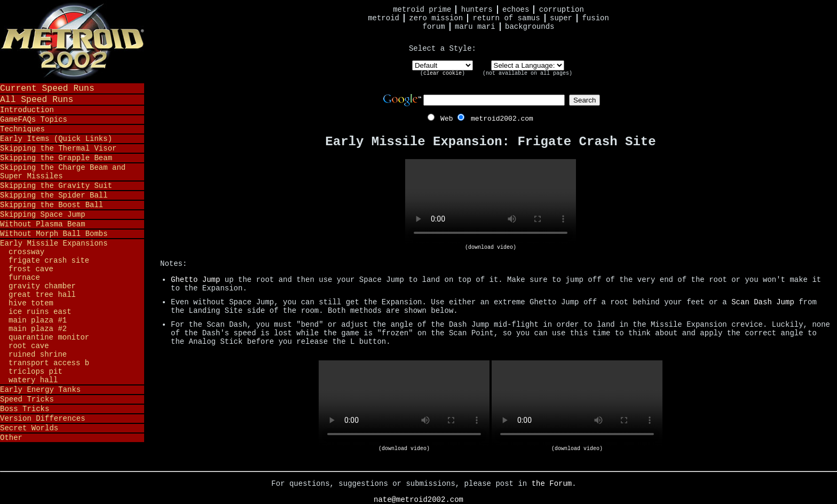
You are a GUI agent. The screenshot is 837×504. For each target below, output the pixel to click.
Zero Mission (436, 18)
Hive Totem (31, 303)
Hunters (477, 10)
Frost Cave (31, 269)
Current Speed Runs (47, 88)
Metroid (384, 18)
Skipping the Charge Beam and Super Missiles (63, 172)
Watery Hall (33, 380)
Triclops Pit (35, 372)
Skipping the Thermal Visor (58, 148)
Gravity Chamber (42, 286)
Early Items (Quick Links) (56, 139)
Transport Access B (49, 363)
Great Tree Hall (42, 295)
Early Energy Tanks (40, 390)
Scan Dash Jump (763, 302)
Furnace (24, 278)
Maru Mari (475, 27)
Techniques (22, 129)
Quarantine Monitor (49, 337)
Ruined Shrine (38, 355)
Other (11, 438)
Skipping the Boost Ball (52, 205)
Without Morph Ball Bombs (54, 234)
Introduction (27, 110)
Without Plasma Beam (43, 224)
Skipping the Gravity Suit (56, 186)
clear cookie (443, 73)
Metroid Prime (422, 10)
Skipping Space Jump (43, 215)
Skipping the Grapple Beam (56, 158)
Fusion (595, 18)
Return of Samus (507, 18)
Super (561, 18)
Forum (434, 27)
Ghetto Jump (195, 280)
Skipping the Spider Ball (54, 195)
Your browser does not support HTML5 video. (491, 202)
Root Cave (29, 346)
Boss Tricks (25, 409)
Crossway (26, 252)
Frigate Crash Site (49, 261)
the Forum (552, 484)
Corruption (562, 10)
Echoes (516, 10)
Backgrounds (530, 27)
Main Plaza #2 (38, 329)
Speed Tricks (27, 399)
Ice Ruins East (40, 312)
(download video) (491, 247)
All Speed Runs (37, 100)
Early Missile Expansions (54, 243)
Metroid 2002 (72, 41)
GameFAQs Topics (34, 120)
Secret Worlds (29, 428)
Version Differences (43, 419)
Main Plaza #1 (38, 320)
